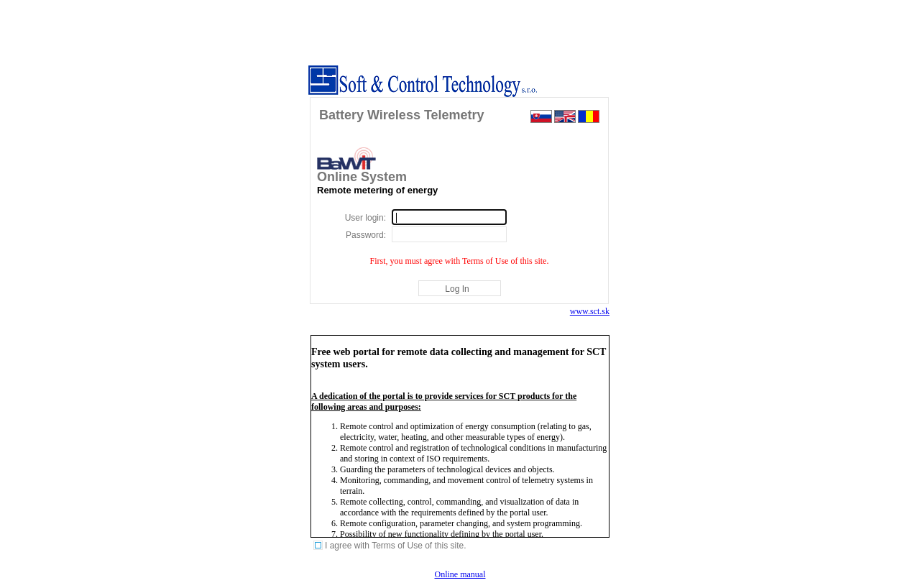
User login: (365, 218)
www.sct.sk (590, 311)
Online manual (460, 574)
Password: (366, 235)
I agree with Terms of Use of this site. (396, 546)
